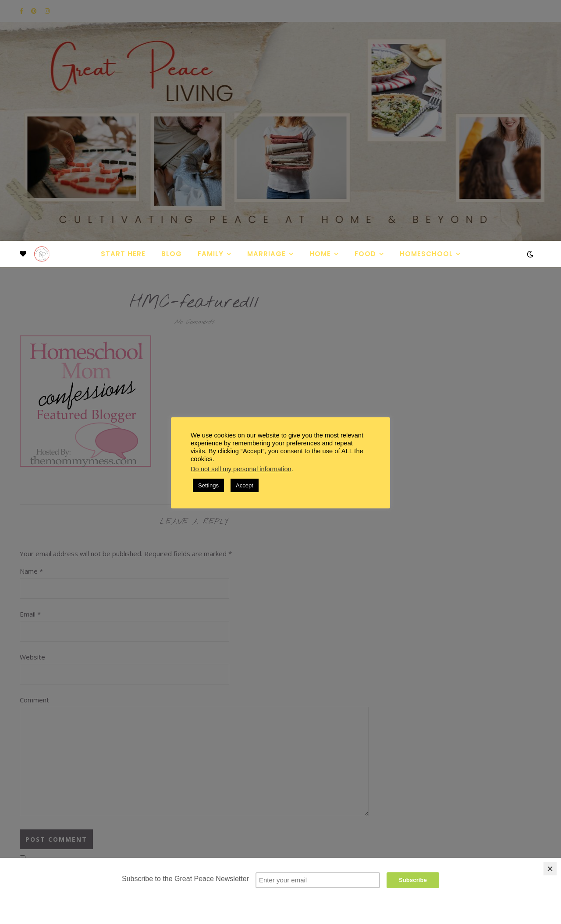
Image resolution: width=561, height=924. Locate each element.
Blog (172, 254)
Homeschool (426, 254)
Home (320, 254)
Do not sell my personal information (241, 469)
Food (365, 254)
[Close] (550, 869)
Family (211, 254)
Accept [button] (245, 485)
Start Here (123, 254)
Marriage (266, 254)
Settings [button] (208, 485)
